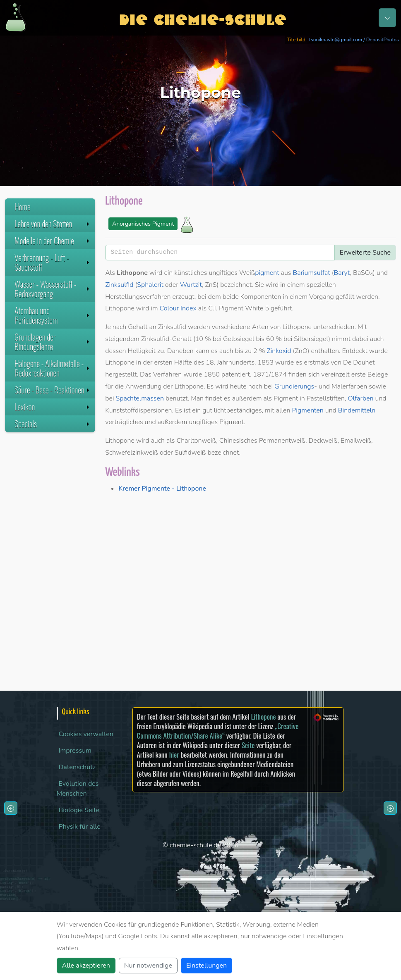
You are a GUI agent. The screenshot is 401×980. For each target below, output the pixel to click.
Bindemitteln (357, 410)
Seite (248, 745)
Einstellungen (207, 966)
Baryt (342, 273)
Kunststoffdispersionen (138, 410)
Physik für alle (80, 827)
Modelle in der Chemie (53, 241)
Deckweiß (323, 441)
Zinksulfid (119, 285)
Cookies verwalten (86, 734)
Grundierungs (294, 386)
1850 (212, 374)
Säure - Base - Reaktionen (53, 390)
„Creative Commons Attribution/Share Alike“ (218, 731)
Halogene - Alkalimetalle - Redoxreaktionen (53, 368)
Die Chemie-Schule (203, 18)
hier (174, 755)
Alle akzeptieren (86, 966)
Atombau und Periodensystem (53, 315)
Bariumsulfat (312, 273)
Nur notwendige (148, 966)
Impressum (75, 751)
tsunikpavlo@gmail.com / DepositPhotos (354, 40)
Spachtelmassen (139, 398)
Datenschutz (77, 767)
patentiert (236, 374)
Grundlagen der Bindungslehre (53, 342)
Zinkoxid (279, 351)
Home (23, 207)
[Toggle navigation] (387, 18)
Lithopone (263, 717)
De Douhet (359, 362)
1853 (266, 362)
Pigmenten (307, 410)
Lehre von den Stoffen (53, 224)
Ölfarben (360, 398)
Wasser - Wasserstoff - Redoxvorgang (53, 289)
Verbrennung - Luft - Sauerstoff (53, 262)
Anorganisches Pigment (143, 224)
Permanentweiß (282, 441)
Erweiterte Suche (365, 253)
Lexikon (53, 407)
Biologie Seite (79, 810)
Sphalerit (150, 285)
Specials (53, 424)
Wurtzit (191, 285)
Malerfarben (349, 386)
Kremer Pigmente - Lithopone (162, 489)
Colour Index (178, 308)
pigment (267, 273)
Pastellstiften (326, 398)
